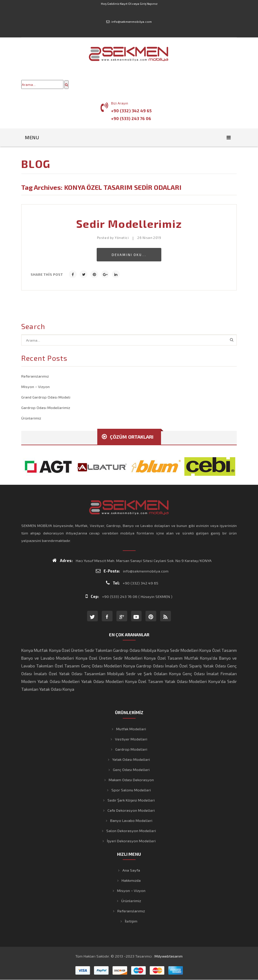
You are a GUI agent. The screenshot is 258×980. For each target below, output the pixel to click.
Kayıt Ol (126, 4)
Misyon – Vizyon (35, 387)
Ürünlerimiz (31, 418)
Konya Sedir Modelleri (178, 650)
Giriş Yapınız (149, 4)
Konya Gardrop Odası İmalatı (151, 666)
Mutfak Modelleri (131, 729)
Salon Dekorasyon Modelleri (131, 831)
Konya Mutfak (35, 650)
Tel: (113, 583)
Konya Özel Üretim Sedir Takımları (81, 650)
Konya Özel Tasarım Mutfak (171, 658)
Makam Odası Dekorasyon (131, 780)
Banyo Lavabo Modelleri (131, 820)
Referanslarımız (35, 376)
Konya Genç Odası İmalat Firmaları (203, 674)
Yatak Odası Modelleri (102, 681)
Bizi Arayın (120, 103)
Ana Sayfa (131, 870)
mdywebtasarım (169, 956)
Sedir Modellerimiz (129, 224)
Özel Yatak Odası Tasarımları (77, 674)
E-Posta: (108, 571)
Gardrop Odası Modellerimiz (46, 408)
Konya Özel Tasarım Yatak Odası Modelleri (166, 681)
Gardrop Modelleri (131, 749)
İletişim (131, 921)
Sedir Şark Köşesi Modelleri (131, 800)
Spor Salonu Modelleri (131, 790)
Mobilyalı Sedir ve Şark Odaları (137, 674)
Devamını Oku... (129, 255)
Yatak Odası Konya (57, 689)
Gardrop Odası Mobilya (135, 650)
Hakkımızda (131, 880)
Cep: (92, 596)
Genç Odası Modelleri (131, 770)
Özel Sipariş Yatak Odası (202, 666)
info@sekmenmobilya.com (132, 22)
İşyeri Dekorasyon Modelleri (131, 841)
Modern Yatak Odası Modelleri (50, 681)
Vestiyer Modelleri (131, 739)
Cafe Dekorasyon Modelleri (131, 810)
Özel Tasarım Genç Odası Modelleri (88, 666)
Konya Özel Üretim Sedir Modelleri (109, 658)
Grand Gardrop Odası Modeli (46, 397)
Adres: (63, 560)
